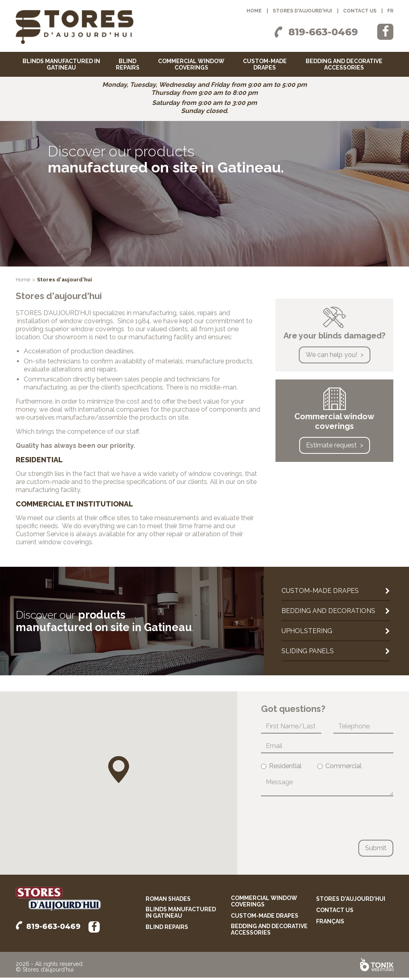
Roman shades (168, 901)
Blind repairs (128, 64)
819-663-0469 (323, 32)
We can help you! (331, 357)
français (330, 924)
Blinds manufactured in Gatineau (61, 64)
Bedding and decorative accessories (344, 64)
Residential (281, 768)
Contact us (360, 11)
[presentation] (322, 820)
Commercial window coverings (191, 64)
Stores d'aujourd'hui (302, 11)
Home (254, 11)
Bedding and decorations (328, 613)
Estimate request (331, 448)
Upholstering (307, 633)
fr (390, 11)
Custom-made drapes (265, 64)
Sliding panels (308, 653)
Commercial (339, 768)
